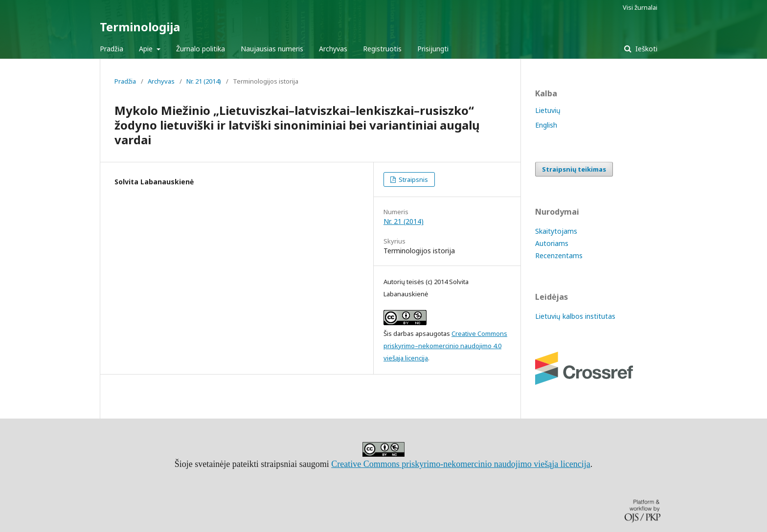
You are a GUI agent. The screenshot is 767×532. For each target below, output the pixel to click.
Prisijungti (433, 49)
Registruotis (382, 49)
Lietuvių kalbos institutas (575, 316)
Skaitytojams (556, 231)
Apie (147, 49)
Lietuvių (548, 110)
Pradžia (112, 49)
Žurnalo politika (201, 49)
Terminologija (140, 27)
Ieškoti (645, 49)
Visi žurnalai (640, 7)
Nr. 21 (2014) (204, 81)
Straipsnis (413, 179)
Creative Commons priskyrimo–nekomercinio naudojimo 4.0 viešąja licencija (445, 346)
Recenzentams (559, 255)
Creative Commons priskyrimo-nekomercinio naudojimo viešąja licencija (461, 464)
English (546, 125)
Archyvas (333, 49)
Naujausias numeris (272, 49)
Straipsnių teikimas (574, 169)
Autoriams (552, 243)
